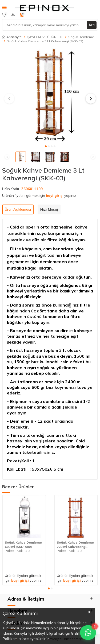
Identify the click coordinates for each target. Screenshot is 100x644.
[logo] (44, 7)
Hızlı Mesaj (49, 209)
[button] (46, 146)
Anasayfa (12, 37)
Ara (92, 25)
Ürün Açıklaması (18, 209)
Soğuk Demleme (81, 37)
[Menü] (4, 7)
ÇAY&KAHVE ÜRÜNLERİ (45, 37)
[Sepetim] (22, 15)
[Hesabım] (13, 15)
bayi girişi (55, 195)
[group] (50, 95)
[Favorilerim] (4, 15)
